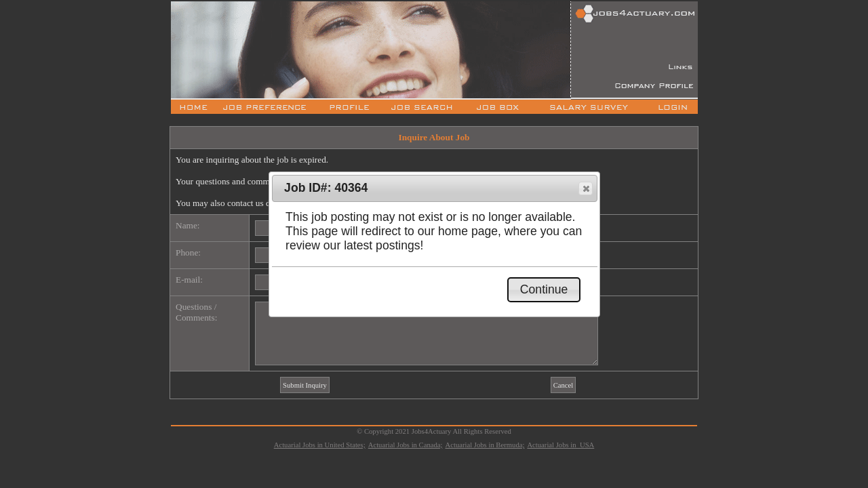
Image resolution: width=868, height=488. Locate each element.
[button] (586, 188)
